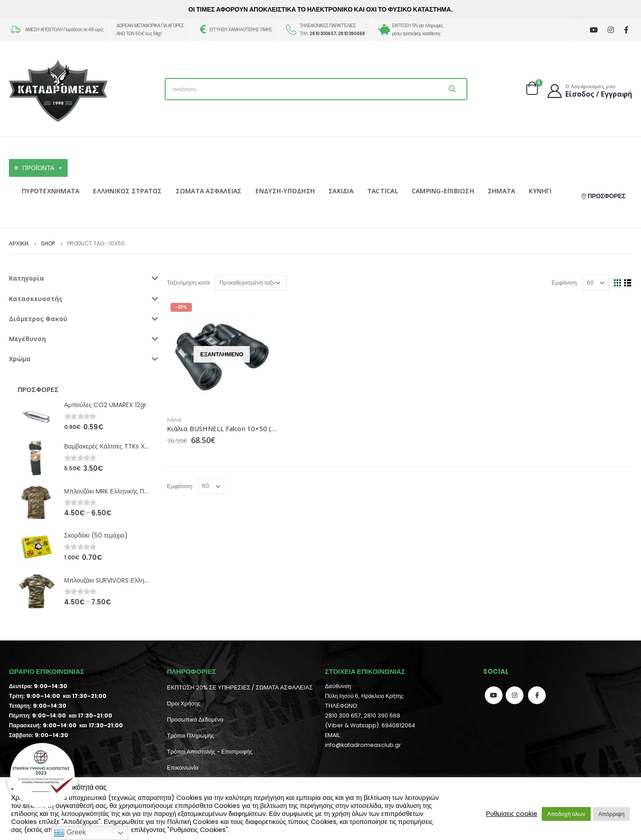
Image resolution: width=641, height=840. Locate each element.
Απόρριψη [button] (611, 814)
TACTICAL (383, 191)
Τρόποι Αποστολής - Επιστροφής (210, 752)
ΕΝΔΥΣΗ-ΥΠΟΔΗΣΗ (285, 191)
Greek (70, 833)
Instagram (515, 695)
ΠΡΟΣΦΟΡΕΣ (603, 196)
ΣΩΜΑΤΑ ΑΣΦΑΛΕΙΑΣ (209, 191)
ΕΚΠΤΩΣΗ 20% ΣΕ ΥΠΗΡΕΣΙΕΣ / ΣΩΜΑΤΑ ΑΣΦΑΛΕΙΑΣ (240, 687)
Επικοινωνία (183, 768)
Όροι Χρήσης (184, 703)
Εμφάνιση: (565, 283)
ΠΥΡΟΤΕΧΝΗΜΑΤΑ (51, 191)
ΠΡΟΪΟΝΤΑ (43, 168)
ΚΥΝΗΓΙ (540, 191)
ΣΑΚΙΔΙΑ (341, 191)
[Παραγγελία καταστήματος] (251, 283)
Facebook (537, 695)
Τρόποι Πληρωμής (191, 736)
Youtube (494, 695)
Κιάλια (174, 420)
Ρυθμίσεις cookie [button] (512, 814)
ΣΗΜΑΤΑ (502, 191)
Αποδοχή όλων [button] (566, 814)
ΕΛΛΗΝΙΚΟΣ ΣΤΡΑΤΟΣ (127, 191)
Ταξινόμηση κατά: (189, 283)
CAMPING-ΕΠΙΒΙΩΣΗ (443, 191)
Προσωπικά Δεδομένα (195, 720)
